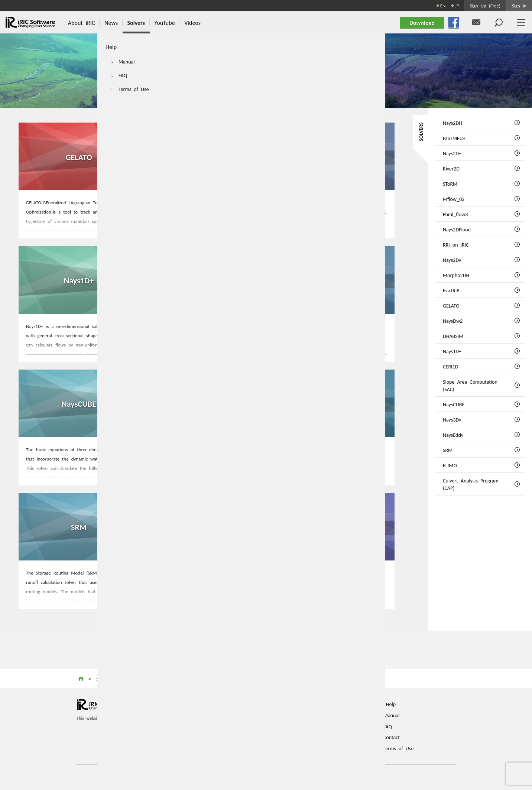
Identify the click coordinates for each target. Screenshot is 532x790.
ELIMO (206, 526)
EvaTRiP (451, 290)
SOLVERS (421, 132)
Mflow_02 (454, 199)
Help (391, 703)
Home (215, 703)
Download (308, 726)
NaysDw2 (207, 156)
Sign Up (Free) (485, 5)
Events (216, 737)
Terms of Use (399, 748)
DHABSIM (334, 156)
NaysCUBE (79, 403)
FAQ (388, 726)
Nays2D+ (452, 153)
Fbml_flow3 (455, 214)
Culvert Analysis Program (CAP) (334, 526)
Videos (305, 715)
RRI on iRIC (456, 244)
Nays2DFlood (457, 229)
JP (457, 5)
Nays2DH (452, 123)
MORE (79, 224)
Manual (392, 715)
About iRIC (221, 715)
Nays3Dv (207, 403)
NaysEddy (334, 403)
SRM (79, 526)
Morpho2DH (456, 275)
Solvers (217, 748)
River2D (451, 168)
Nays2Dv (452, 260)
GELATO (79, 156)
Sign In (519, 5)
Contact (392, 737)
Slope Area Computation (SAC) (335, 280)
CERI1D (207, 280)
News (215, 726)
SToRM (450, 183)
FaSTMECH (454, 138)
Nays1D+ (79, 280)
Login (303, 737)
